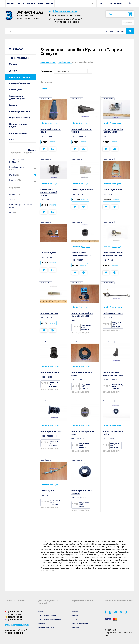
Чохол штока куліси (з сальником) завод (82, 315)
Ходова (13, 64)
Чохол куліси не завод (51, 431)
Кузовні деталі (17, 89)
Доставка (11, 3)
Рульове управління (20, 111)
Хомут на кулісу (48, 253)
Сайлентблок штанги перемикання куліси (113, 254)
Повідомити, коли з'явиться (86, 328)
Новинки (75, 627)
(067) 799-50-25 (74, 15)
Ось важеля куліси (49, 313)
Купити (53, 142)
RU (101, 3)
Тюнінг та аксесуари (20, 58)
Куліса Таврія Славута (113, 313)
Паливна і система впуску (19, 125)
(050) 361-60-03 (59, 15)
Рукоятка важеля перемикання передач (113, 374)
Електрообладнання (20, 83)
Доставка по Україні (47, 615)
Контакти (31, 3)
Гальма (13, 105)
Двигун (13, 70)
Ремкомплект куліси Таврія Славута (113, 130)
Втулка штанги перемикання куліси (81, 254)
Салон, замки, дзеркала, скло (17, 97)
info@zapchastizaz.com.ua (65, 11)
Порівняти (128, 22)
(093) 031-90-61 (15, 617)
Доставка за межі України (50, 619)
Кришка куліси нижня (113, 190)
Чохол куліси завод (50, 372)
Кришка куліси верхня (82, 190)
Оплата (21, 3)
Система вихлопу (18, 133)
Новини (50, 3)
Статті (41, 3)
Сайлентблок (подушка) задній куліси (49, 192)
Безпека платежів (46, 627)
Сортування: (46, 71)
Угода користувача (80, 623)
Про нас (75, 611)
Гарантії (42, 623)
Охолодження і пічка (20, 118)
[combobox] (73, 71)
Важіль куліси (47, 491)
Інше (12, 139)
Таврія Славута (46, 99)
